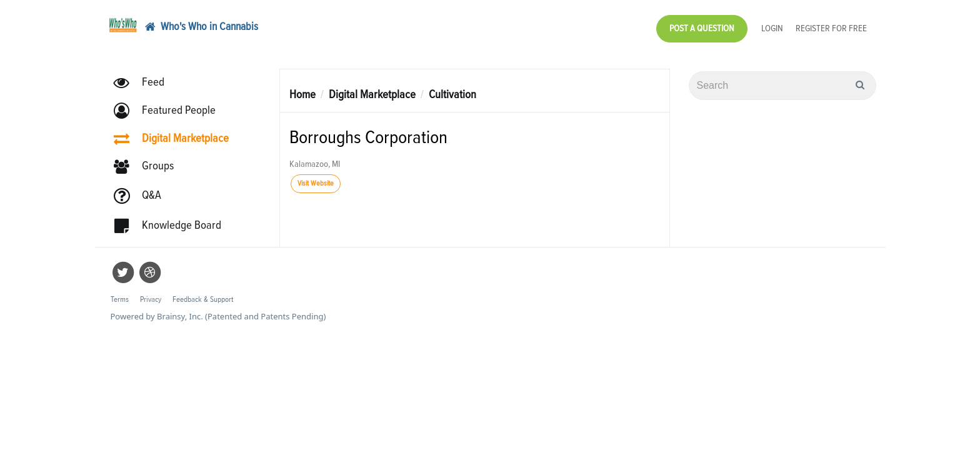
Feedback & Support (203, 293)
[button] (170, 105)
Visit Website (316, 177)
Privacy (151, 293)
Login (772, 25)
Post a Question (702, 25)
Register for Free (831, 25)
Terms (120, 293)
